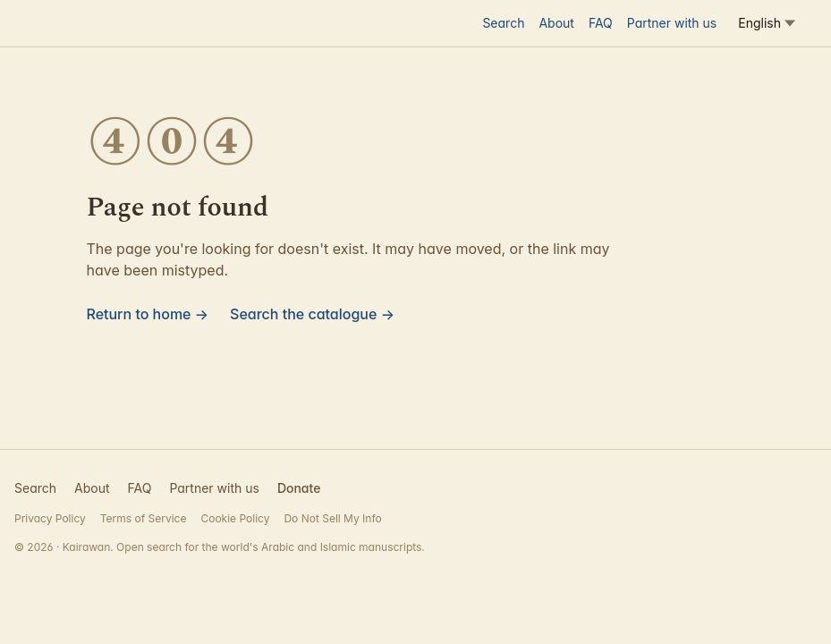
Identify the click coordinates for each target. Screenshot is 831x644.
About (556, 23)
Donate (299, 488)
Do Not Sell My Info (332, 518)
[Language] (767, 23)
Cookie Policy (235, 518)
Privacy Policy (50, 518)
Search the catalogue (312, 314)
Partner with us (672, 23)
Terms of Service (144, 518)
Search (503, 23)
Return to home (148, 314)
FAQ (601, 23)
